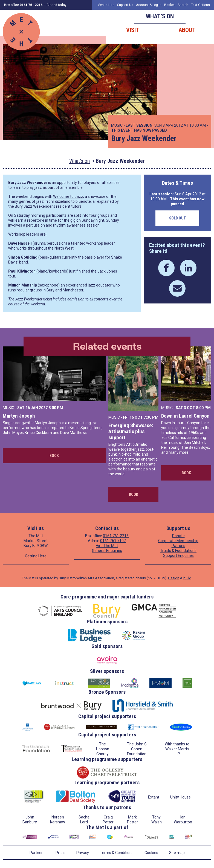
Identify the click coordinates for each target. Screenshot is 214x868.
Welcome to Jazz (68, 196)
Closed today (57, 5)
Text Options (200, 5)
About (187, 30)
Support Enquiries (178, 555)
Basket (170, 5)
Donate (178, 536)
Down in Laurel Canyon (185, 416)
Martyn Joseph (19, 416)
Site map (177, 853)
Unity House (180, 797)
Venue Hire (106, 5)
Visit (133, 30)
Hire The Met (107, 546)
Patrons (178, 546)
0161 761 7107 (113, 541)
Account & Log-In (149, 5)
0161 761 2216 (116, 536)
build (187, 578)
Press (60, 853)
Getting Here (36, 556)
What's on (79, 161)
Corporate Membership (178, 541)
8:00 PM (56, 408)
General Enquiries (107, 551)
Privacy (83, 853)
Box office (23, 5)
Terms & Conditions (117, 853)
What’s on (160, 16)
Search (183, 5)
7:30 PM (151, 417)
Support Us (125, 5)
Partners (37, 853)
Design (174, 578)
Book (54, 456)
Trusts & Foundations (178, 551)
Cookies (151, 853)
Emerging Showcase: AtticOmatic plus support (131, 431)
